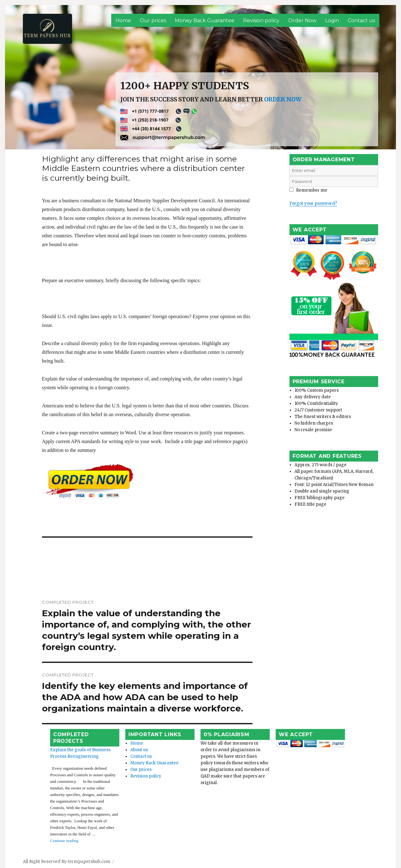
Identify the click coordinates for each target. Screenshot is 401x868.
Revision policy (261, 21)
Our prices (153, 21)
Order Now (302, 21)
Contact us (361, 21)
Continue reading (48, 814)
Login (332, 21)
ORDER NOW (283, 99)
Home (123, 21)
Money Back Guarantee (205, 21)
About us (128, 743)
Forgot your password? (313, 203)
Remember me (309, 190)
